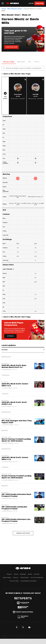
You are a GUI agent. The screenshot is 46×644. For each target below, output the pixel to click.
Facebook (17, 627)
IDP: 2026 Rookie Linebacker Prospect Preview (14, 508)
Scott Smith (7, 406)
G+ (29, 627)
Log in (31, 3)
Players (9, 574)
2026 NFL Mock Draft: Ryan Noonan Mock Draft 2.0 (14, 366)
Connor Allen (8, 388)
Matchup (21, 62)
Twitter (23, 627)
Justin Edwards (8, 443)
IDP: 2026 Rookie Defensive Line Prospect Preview (16, 520)
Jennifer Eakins (9, 425)
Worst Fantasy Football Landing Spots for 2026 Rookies (16, 440)
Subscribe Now (11, 47)
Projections (9, 62)
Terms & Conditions (37, 578)
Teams (16, 574)
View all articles (23, 533)
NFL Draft (5, 364)
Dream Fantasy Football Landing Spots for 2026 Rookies (16, 477)
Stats (37, 62)
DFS (29, 62)
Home (4, 9)
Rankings (23, 574)
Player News (7, 578)
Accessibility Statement (29, 581)
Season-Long (6, 419)
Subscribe (39, 3)
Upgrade (10, 336)
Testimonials (24, 578)
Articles (37, 574)
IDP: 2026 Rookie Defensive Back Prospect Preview (16, 495)
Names (30, 574)
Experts (16, 578)
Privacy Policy (14, 581)
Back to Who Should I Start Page (17, 74)
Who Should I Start (15, 9)
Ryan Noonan (8, 370)
